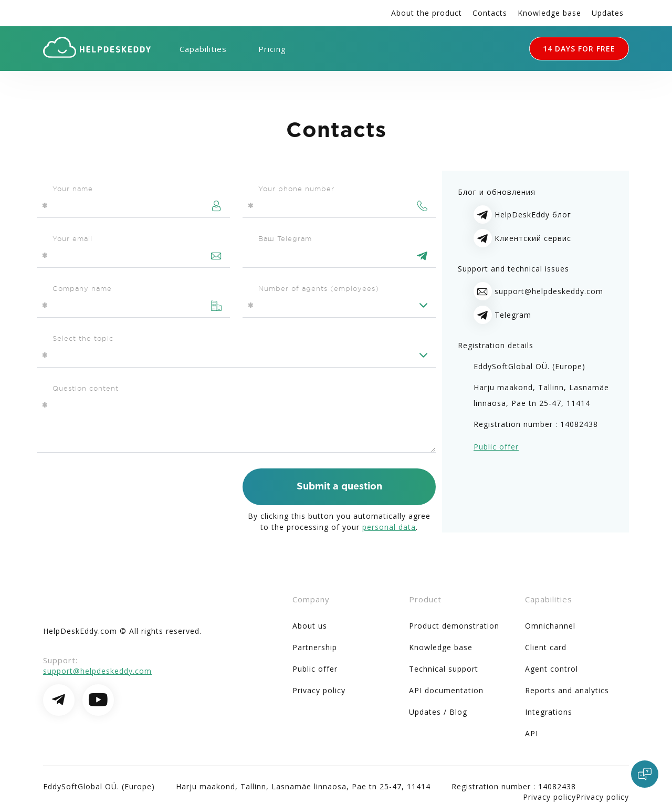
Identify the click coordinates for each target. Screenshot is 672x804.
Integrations (549, 712)
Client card (546, 647)
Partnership (315, 647)
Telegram (513, 315)
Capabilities (203, 49)
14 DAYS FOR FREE (579, 49)
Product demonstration (454, 626)
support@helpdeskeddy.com (549, 291)
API (532, 733)
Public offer (496, 447)
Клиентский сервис (533, 238)
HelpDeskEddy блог (533, 215)
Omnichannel (550, 626)
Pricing (272, 49)
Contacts (490, 13)
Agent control (552, 669)
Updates (608, 13)
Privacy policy (319, 690)
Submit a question (339, 487)
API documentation (446, 690)
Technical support (444, 669)
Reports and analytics (567, 690)
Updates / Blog (438, 712)
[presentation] (117, 489)
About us (310, 626)
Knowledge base (549, 13)
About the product (427, 13)
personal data (389, 527)
